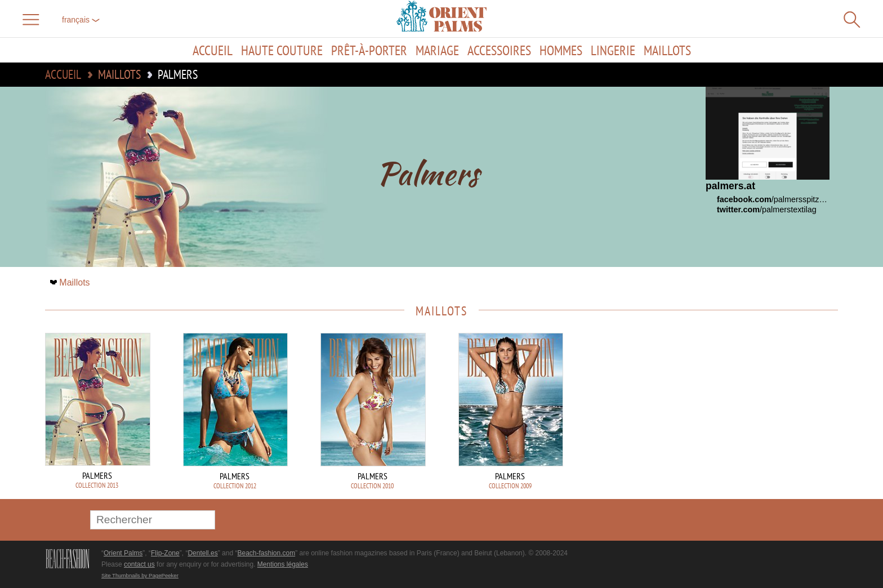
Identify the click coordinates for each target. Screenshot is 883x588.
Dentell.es (202, 553)
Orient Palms (123, 553)
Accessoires (499, 50)
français (81, 20)
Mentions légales (283, 564)
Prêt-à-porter (369, 50)
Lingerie (613, 50)
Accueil (213, 50)
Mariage (437, 50)
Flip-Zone (165, 553)
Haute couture (282, 50)
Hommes (561, 50)
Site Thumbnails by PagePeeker (140, 575)
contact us (139, 564)
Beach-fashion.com (266, 553)
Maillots (667, 50)
